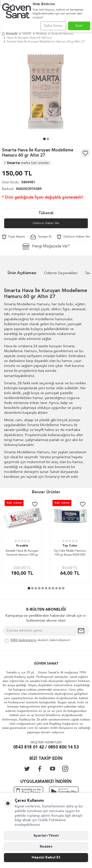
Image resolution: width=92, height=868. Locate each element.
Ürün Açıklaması (22, 273)
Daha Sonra (53, 26)
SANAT (27, 34)
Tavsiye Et (41, 237)
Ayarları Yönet (46, 836)
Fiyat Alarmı (13, 237)
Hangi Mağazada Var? (46, 247)
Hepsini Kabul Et (46, 857)
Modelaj (41, 34)
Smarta (27, 163)
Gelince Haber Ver (46, 223)
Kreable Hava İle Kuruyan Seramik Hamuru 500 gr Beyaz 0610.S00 (22, 553)
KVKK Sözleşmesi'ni (23, 640)
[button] (44, 139)
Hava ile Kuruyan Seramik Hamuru (29, 38)
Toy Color (70, 546)
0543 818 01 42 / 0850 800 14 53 (46, 747)
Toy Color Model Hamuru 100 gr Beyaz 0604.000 (70, 553)
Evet (79, 26)
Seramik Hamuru (62, 34)
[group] (46, 92)
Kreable (22, 546)
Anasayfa (10, 34)
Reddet (46, 847)
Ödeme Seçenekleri (61, 273)
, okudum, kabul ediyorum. (38, 641)
